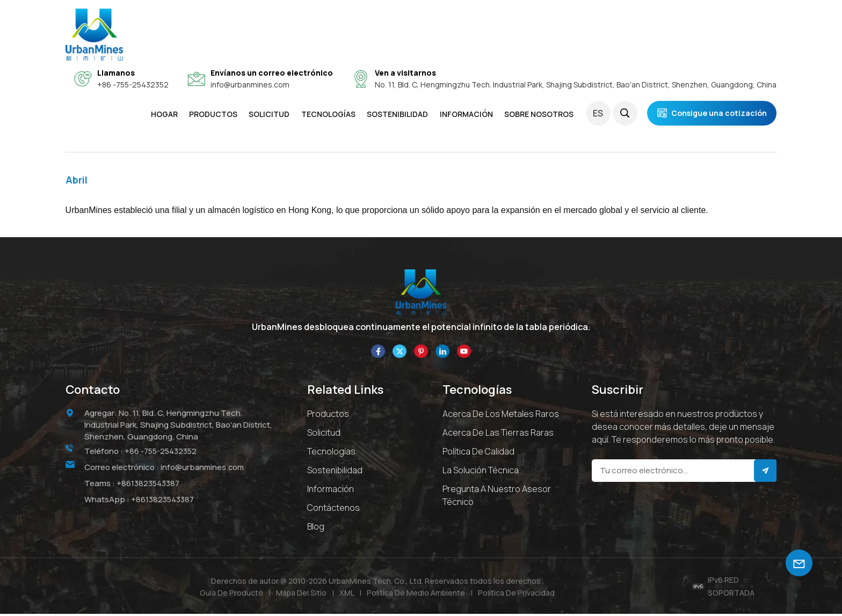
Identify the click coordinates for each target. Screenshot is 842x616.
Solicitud (324, 434)
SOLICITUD (269, 114)
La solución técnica (481, 472)
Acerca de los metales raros (501, 415)
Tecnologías (328, 114)
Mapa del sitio (301, 594)
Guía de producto (230, 594)
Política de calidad (478, 453)
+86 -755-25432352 (133, 85)
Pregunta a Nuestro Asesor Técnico (497, 497)
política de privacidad (517, 594)
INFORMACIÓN (466, 114)
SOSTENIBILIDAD (397, 114)
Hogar (164, 114)
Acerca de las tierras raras (498, 434)
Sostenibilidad (335, 472)
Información (331, 490)
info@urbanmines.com (250, 85)
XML (347, 594)
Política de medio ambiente (416, 594)
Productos (213, 114)
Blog (316, 528)
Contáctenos (333, 509)
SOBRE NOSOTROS (539, 114)
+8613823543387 (148, 484)
